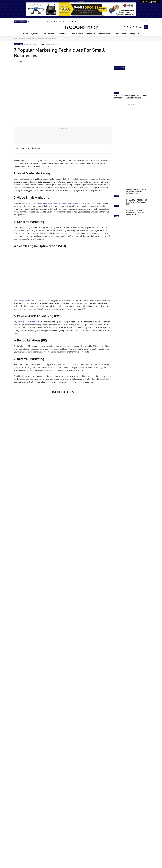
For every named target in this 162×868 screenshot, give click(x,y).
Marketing (22, 39)
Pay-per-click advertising (24, 322)
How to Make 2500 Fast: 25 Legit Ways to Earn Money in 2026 (137, 202)
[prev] (143, 22)
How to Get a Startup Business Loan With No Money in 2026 (135, 212)
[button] (146, 27)
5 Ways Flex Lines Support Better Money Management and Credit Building (130, 97)
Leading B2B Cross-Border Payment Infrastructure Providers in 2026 (136, 192)
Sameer (22, 61)
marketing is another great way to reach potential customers (50, 203)
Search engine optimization (26, 300)
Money (117, 93)
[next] (147, 22)
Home (16, 39)
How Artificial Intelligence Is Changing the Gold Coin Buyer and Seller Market (54, 22)
